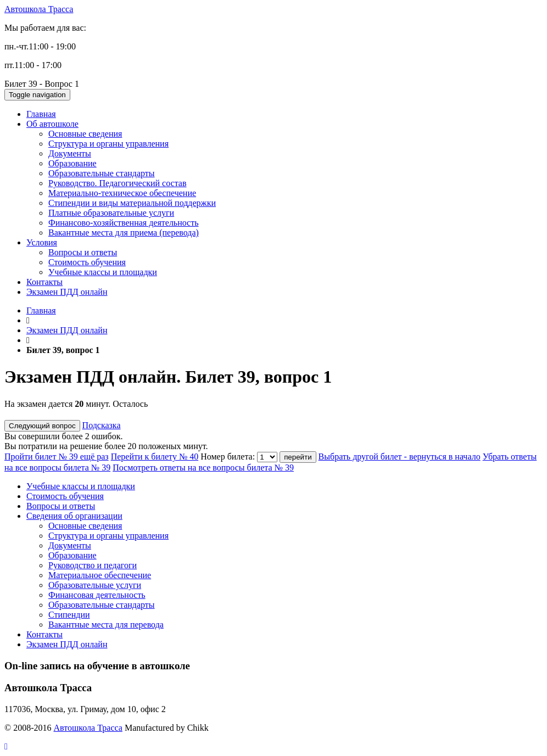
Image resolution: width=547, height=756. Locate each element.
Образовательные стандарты (102, 173)
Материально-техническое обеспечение (122, 193)
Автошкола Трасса (39, 9)
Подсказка (102, 425)
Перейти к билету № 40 (155, 457)
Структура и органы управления (108, 144)
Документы (70, 153)
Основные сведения (85, 134)
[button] (6, 746)
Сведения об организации (74, 516)
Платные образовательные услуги (111, 213)
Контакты (44, 282)
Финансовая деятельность (97, 595)
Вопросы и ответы (83, 252)
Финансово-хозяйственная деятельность (124, 223)
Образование (72, 163)
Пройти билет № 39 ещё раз (57, 457)
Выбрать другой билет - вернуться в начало (400, 457)
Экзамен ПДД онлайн (67, 292)
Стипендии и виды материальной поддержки (132, 203)
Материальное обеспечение (100, 575)
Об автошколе (52, 124)
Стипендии (69, 615)
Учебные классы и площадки (103, 272)
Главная (41, 114)
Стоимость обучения (87, 262)
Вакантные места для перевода (106, 625)
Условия (42, 242)
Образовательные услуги (95, 585)
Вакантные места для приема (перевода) (124, 233)
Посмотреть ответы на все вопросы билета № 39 (203, 467)
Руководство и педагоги (93, 565)
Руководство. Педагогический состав (118, 183)
